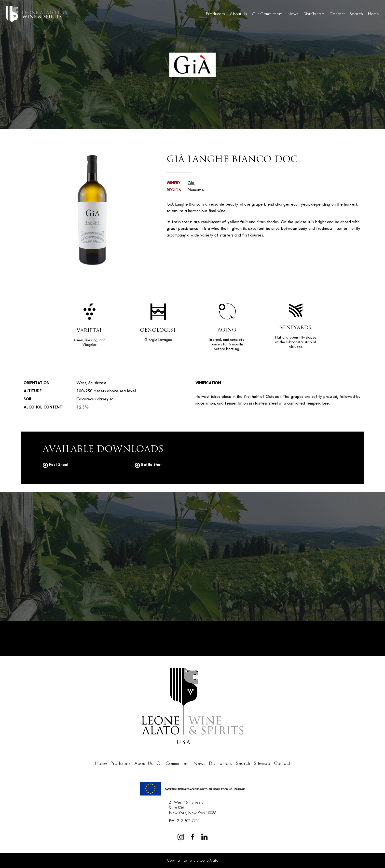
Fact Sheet (56, 465)
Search (356, 14)
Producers (215, 14)
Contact (337, 14)
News (293, 14)
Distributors (314, 14)
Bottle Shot (148, 465)
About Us (238, 14)
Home (373, 14)
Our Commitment (267, 14)
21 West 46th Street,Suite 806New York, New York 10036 (192, 808)
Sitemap (262, 764)
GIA (191, 183)
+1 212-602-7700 (185, 821)
